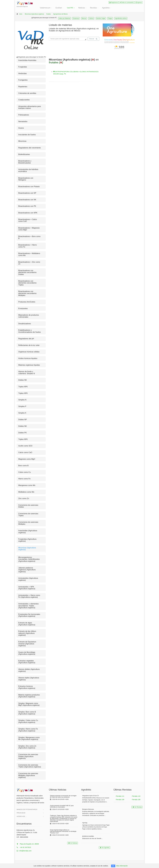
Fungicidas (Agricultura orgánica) (27, 540)
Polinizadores (24, 115)
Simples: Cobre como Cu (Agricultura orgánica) (28, 721)
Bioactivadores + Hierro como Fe (28, 246)
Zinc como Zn (24, 498)
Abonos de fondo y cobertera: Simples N (27, 373)
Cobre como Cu (25, 472)
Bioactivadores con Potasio (29, 187)
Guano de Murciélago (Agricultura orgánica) (27, 653)
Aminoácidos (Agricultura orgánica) (28, 579)
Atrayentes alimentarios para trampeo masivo (30, 107)
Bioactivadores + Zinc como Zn (29, 263)
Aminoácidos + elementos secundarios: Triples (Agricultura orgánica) (28, 606)
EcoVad (59, 8)
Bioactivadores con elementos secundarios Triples (27, 283)
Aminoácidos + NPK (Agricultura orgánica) (27, 588)
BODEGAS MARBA (88, 836)
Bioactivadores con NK (27, 200)
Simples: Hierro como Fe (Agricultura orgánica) (28, 730)
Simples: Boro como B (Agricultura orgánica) (27, 713)
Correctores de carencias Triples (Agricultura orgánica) (30, 766)
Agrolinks (106, 8)
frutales (49, 14)
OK (113, 866)
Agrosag (85, 823)
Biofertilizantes (24, 154)
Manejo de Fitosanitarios (27, 809)
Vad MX (70, 8)
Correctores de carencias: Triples (28, 515)
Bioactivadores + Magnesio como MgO (29, 229)
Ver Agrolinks (104, 848)
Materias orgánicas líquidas (29, 365)
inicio (21, 14)
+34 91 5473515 (24, 847)
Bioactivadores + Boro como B (29, 237)
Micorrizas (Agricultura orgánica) (34, 14)
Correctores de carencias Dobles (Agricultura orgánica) (28, 756)
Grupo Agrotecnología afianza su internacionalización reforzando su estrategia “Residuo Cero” (63, 831)
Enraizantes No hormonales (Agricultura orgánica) (29, 615)
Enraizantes (23, 308)
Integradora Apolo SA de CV (91, 796)
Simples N (22, 400)
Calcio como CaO (25, 452)
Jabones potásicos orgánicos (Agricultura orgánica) (27, 570)
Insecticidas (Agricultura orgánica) (28, 532)
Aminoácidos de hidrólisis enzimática (28, 170)
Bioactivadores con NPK (28, 213)
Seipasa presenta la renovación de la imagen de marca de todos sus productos (63, 796)
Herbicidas (23, 73)
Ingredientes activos (121, 18)
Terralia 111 (120, 796)
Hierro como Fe (24, 479)
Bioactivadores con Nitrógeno (26, 179)
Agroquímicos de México (60, 14)
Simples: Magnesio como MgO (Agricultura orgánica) (29, 704)
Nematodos (23, 121)
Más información (122, 866)
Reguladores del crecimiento (30, 148)
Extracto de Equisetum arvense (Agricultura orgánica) (27, 644)
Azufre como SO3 (25, 446)
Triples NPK (23, 387)
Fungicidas (23, 67)
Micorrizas (22, 141)
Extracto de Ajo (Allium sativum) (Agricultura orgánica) (27, 633)
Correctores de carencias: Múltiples (28, 523)
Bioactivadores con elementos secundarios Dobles (27, 272)
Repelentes (23, 87)
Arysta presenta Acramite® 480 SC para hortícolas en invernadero (62, 806)
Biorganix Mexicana (88, 809)
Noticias (82, 8)
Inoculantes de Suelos (27, 135)
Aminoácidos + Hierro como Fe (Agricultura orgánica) (29, 596)
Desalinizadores (25, 324)
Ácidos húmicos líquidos (28, 358)
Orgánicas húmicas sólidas (29, 352)
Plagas (110, 18)
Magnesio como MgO (27, 459)
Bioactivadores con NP (27, 193)
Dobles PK (23, 433)
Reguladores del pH (26, 339)
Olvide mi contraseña (126, 2)
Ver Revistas (137, 807)
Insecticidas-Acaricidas (27, 60)
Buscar (93, 39)
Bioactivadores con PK (27, 206)
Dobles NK (23, 380)
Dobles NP (23, 420)
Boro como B (23, 466)
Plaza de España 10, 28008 (28, 844)
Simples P (22, 406)
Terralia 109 (120, 800)
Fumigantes (23, 80)
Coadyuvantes (24, 100)
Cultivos (91, 18)
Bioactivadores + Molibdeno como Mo (29, 254)
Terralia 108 (136, 800)
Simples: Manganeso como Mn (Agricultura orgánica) (29, 738)
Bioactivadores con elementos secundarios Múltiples (27, 293)
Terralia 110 (136, 796)
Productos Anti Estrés (27, 302)
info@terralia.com (24, 851)
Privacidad (21, 813)
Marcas (84, 18)
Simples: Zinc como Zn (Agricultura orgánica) (27, 747)
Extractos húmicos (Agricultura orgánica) (27, 687)
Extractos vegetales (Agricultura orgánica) (27, 662)
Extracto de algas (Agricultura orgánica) (27, 624)
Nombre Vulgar (101, 18)
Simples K (22, 413)
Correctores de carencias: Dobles (28, 506)
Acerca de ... (22, 816)
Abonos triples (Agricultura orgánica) (29, 679)
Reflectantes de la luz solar (29, 345)
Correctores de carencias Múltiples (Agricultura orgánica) (28, 775)
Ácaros (21, 128)
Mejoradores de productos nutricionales (29, 316)
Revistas (93, 8)
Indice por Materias (64, 18)
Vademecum (45, 8)
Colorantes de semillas (27, 93)
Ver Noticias (73, 843)
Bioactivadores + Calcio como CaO (28, 220)
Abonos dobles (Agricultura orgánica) (29, 670)
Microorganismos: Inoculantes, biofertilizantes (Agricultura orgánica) (29, 559)
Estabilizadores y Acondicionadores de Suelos (30, 331)
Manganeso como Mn (27, 485)
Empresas (76, 18)
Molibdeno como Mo (26, 492)
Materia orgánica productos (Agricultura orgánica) (29, 696)
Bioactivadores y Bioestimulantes (25, 162)
